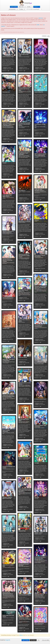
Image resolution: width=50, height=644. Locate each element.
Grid (48, 36)
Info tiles (29, 7)
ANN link (41, 18)
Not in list (4, 71)
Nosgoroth (8, 640)
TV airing (21, 9)
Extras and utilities (46, 640)
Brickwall (44, 36)
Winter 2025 (21, 7)
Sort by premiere (12, 9)
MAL (8, 71)
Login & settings (14, 7)
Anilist (38, 25)
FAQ (39, 640)
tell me (21, 635)
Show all (36, 7)
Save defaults (33, 640)
